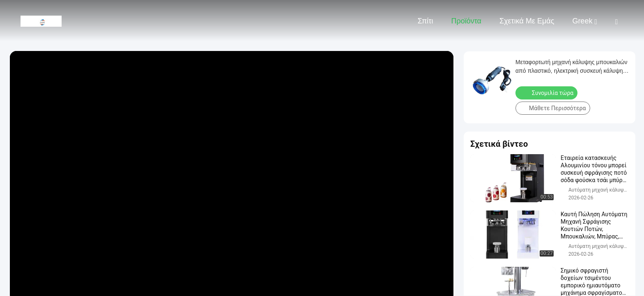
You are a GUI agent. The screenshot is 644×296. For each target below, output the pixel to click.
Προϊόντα (466, 21)
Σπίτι (425, 21)
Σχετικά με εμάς (527, 21)
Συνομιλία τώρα (547, 92)
